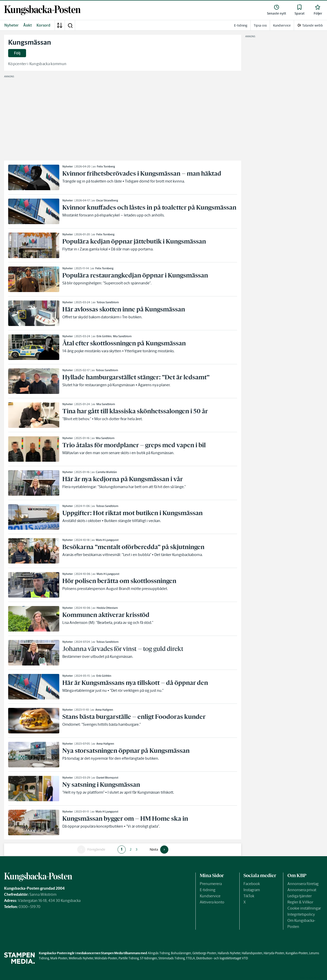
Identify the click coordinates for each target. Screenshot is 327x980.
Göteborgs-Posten (204, 953)
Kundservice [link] (282, 25)
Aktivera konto (212, 902)
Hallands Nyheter (229, 953)
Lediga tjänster (300, 896)
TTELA (190, 958)
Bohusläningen (181, 953)
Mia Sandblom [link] (122, 336)
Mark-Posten (59, 958)
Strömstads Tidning (172, 958)
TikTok (249, 896)
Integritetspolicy (301, 914)
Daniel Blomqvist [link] (107, 778)
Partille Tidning (129, 958)
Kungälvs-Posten (297, 953)
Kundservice (210, 896)
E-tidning (208, 890)
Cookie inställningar (304, 908)
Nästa (154, 850)
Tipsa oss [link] (260, 25)
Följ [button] (17, 53)
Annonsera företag (303, 884)
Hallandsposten (252, 953)
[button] (70, 25)
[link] (42, 10)
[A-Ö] (60, 25)
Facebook (252, 884)
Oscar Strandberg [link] (107, 200)
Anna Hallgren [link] (104, 710)
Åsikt (28, 25)
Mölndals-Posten (106, 958)
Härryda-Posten (274, 953)
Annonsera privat (302, 890)
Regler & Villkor (300, 902)
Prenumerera (211, 884)
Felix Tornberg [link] (106, 166)
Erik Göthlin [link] (104, 336)
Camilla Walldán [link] (106, 472)
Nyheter (11, 25)
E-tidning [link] (241, 25)
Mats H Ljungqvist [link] (107, 540)
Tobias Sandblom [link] (108, 302)
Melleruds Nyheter (81, 958)
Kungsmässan (30, 42)
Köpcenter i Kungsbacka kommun (37, 64)
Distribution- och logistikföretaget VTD (222, 958)
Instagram (252, 890)
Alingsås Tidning (159, 953)
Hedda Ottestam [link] (107, 608)
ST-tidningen (149, 958)
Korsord (43, 25)
